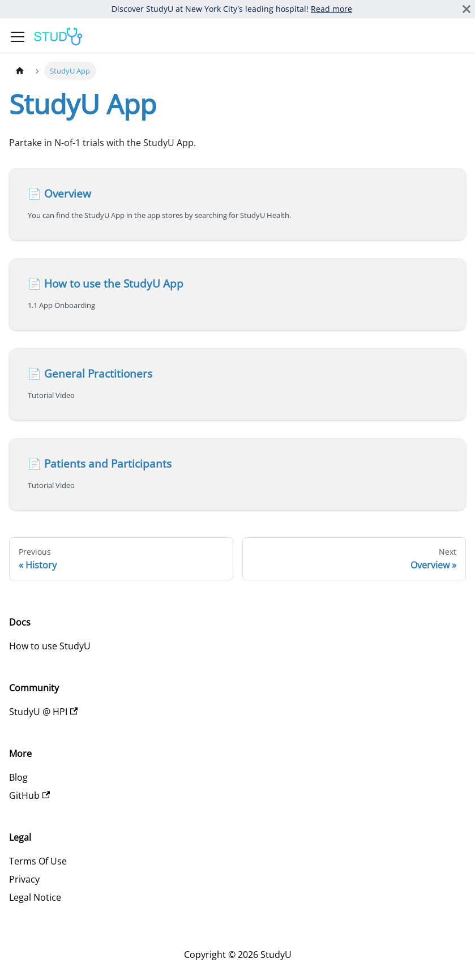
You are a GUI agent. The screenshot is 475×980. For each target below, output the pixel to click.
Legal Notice (35, 897)
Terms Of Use (38, 861)
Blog (18, 777)
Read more (331, 9)
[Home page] (20, 70)
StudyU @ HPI (43, 712)
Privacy (24, 879)
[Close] (467, 9)
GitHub (29, 795)
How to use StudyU (50, 646)
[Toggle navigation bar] (18, 37)
